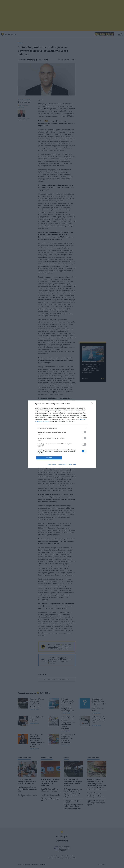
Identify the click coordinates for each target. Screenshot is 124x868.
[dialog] (62, 434)
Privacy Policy (72, 464)
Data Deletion (52, 464)
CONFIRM (49, 458)
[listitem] (62, 428)
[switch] (84, 432)
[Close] (93, 404)
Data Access (62, 464)
